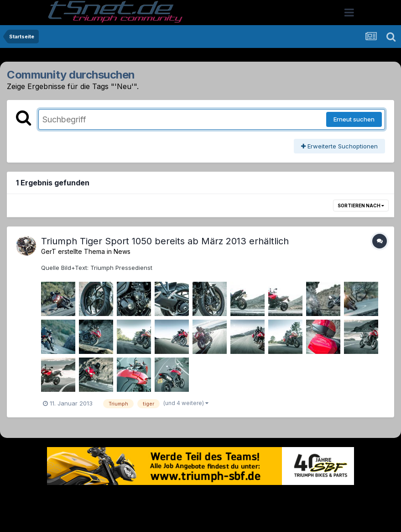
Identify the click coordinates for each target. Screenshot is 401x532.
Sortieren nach (361, 205)
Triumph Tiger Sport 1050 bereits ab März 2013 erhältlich (165, 241)
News (122, 251)
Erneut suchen (354, 119)
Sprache (113, 499)
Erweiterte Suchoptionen (339, 146)
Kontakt (259, 499)
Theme (151, 499)
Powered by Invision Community (201, 519)
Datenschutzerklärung (206, 499)
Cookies (291, 499)
